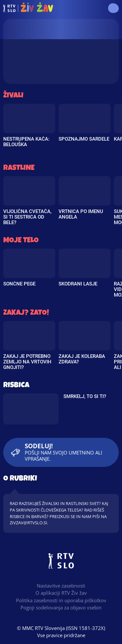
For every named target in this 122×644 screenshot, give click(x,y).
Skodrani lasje (78, 284)
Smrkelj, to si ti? (85, 396)
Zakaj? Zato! (26, 313)
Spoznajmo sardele (84, 139)
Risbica (16, 386)
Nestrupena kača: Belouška (26, 142)
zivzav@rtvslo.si (28, 523)
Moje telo (21, 241)
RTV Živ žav (28, 8)
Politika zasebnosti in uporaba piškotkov (61, 600)
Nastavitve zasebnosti (61, 586)
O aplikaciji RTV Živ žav (61, 593)
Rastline (19, 169)
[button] (113, 8)
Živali (13, 96)
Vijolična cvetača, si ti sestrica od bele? (27, 217)
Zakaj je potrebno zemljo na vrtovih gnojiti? (27, 362)
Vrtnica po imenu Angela (81, 214)
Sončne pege (19, 284)
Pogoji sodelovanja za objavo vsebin (61, 607)
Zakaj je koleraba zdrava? (82, 359)
